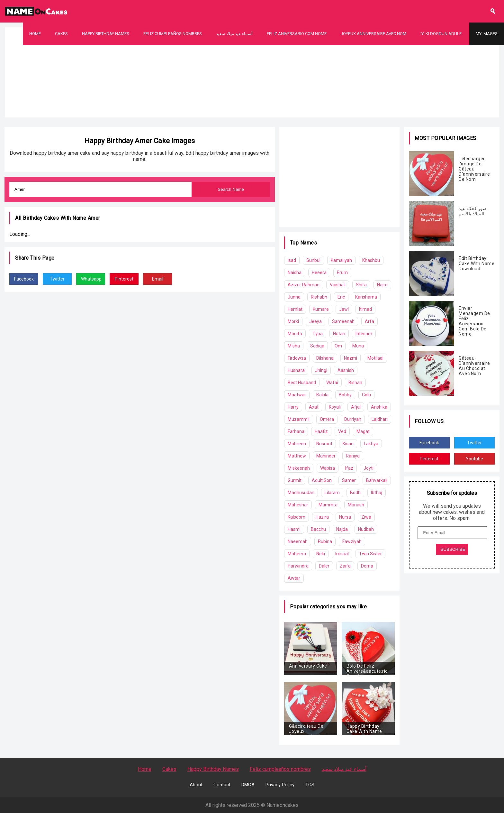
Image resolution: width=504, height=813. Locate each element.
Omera (327, 419)
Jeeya (315, 321)
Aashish (346, 370)
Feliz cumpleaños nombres (173, 34)
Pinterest (124, 279)
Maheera (297, 554)
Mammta (328, 505)
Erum (342, 273)
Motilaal (375, 358)
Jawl (344, 309)
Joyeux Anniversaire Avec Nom (373, 34)
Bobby (345, 395)
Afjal (356, 407)
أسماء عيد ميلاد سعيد (234, 34)
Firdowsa (297, 358)
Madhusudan (301, 493)
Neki (321, 554)
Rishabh (319, 297)
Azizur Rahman (304, 285)
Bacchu (318, 529)
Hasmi (294, 529)
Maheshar (298, 505)
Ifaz (349, 468)
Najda (342, 529)
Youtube (474, 459)
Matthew (297, 456)
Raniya (353, 456)
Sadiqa (317, 346)
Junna (294, 297)
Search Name (231, 189)
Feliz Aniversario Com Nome (297, 34)
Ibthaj (377, 493)
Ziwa (366, 517)
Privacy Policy (280, 785)
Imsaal (342, 554)
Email (158, 279)
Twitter (57, 279)
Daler (324, 566)
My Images (487, 34)
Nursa (345, 517)
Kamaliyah (341, 260)
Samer (349, 480)
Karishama (366, 297)
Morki (293, 321)
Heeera (319, 273)
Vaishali (338, 285)
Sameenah (343, 321)
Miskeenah (299, 468)
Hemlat (295, 309)
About (196, 785)
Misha (294, 346)
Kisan (348, 444)
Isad (292, 260)
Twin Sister (370, 554)
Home (35, 34)
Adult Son (322, 480)
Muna (358, 346)
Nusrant (324, 444)
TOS (310, 785)
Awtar (294, 578)
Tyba (318, 334)
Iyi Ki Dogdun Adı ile (441, 34)
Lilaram (332, 493)
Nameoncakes (283, 805)
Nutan (339, 334)
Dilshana (325, 358)
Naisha (295, 273)
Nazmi (351, 358)
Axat (314, 407)
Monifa (295, 334)
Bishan (355, 383)
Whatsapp (91, 279)
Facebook (24, 279)
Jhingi (321, 370)
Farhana (296, 431)
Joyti (369, 468)
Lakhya (371, 444)
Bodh (355, 493)
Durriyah (353, 419)
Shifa (361, 285)
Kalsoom (297, 517)
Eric (341, 297)
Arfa (369, 321)
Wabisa (328, 468)
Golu (366, 395)
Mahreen (297, 444)
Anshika (379, 407)
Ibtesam (364, 334)
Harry (293, 407)
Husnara (296, 370)
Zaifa (345, 566)
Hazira (322, 517)
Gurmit (295, 480)
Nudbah (366, 529)
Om (338, 346)
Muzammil (299, 419)
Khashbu (371, 260)
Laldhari (380, 419)
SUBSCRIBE (453, 549)
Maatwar (297, 395)
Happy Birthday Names (106, 34)
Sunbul (313, 260)
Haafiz (321, 431)
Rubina (325, 541)
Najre (382, 285)
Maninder (326, 456)
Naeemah (298, 541)
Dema (367, 566)
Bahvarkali (377, 480)
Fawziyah (352, 541)
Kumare (321, 309)
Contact (222, 785)
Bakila (322, 395)
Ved (342, 431)
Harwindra (298, 566)
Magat (363, 431)
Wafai (332, 383)
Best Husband (302, 383)
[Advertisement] (252, 90)
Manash (356, 505)
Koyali (335, 407)
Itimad (365, 309)
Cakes (61, 34)
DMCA (248, 785)
